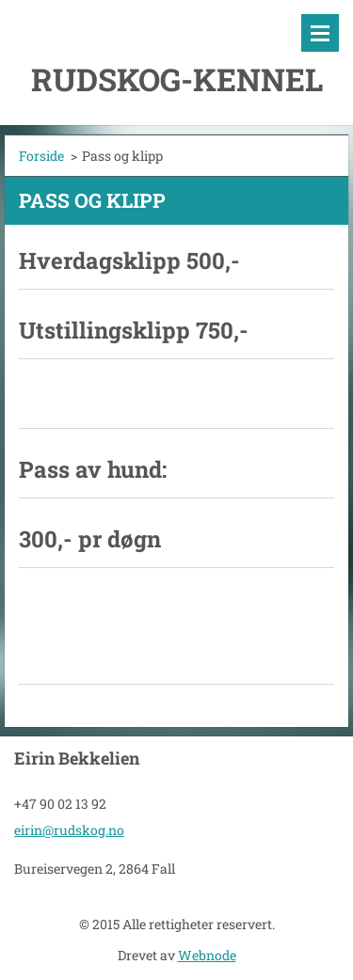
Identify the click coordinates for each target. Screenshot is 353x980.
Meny (320, 33)
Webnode (207, 955)
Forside (41, 156)
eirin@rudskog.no (69, 830)
